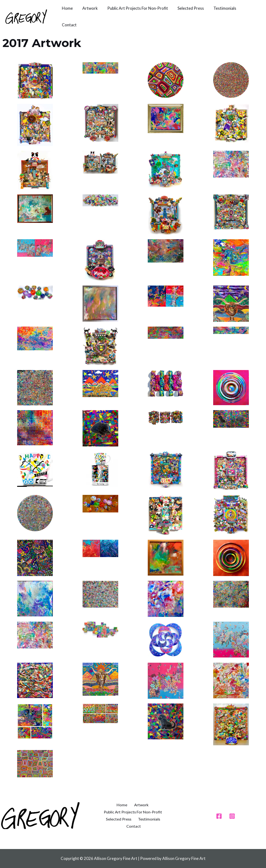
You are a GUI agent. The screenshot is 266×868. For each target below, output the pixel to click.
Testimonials (218, 8)
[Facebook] (219, 816)
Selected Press (186, 8)
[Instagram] (232, 816)
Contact (69, 25)
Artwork (88, 8)
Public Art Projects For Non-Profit (134, 8)
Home (67, 8)
